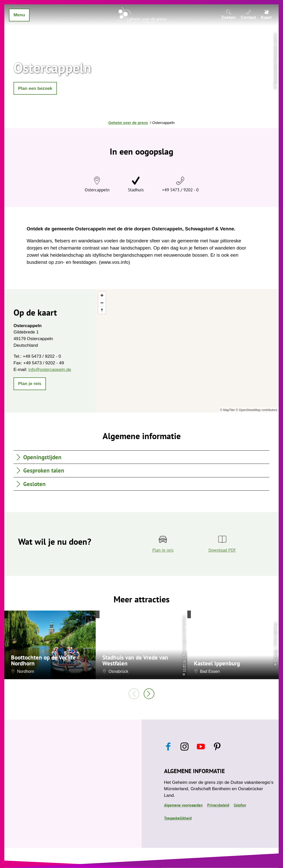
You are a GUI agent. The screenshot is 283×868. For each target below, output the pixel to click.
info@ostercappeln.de (50, 369)
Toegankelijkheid (178, 818)
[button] (35, 88)
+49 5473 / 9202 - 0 (180, 190)
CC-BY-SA (184, 666)
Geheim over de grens (128, 123)
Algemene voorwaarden (183, 805)
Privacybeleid (218, 805)
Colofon (240, 805)
